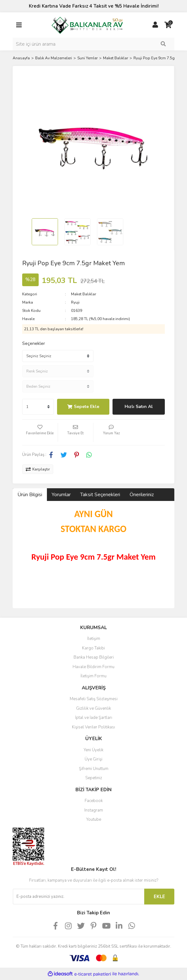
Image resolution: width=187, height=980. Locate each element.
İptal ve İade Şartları (94, 718)
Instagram (94, 810)
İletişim (94, 639)
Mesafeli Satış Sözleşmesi (94, 699)
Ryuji (75, 302)
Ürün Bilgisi (30, 495)
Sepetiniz (94, 778)
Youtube (94, 819)
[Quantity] (38, 407)
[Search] (93, 44)
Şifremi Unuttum (94, 769)
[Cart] (168, 25)
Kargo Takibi (93, 648)
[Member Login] (155, 25)
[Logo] (87, 24)
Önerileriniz (142, 495)
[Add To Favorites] (40, 432)
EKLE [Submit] (159, 897)
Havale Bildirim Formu (93, 667)
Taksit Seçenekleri (100, 495)
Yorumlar (61, 495)
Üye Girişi (93, 759)
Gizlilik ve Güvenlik (93, 708)
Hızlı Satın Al (139, 407)
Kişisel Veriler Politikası (93, 727)
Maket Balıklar (84, 294)
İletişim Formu (93, 676)
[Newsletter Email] (78, 897)
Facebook (94, 801)
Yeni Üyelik (93, 750)
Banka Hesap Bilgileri (94, 657)
